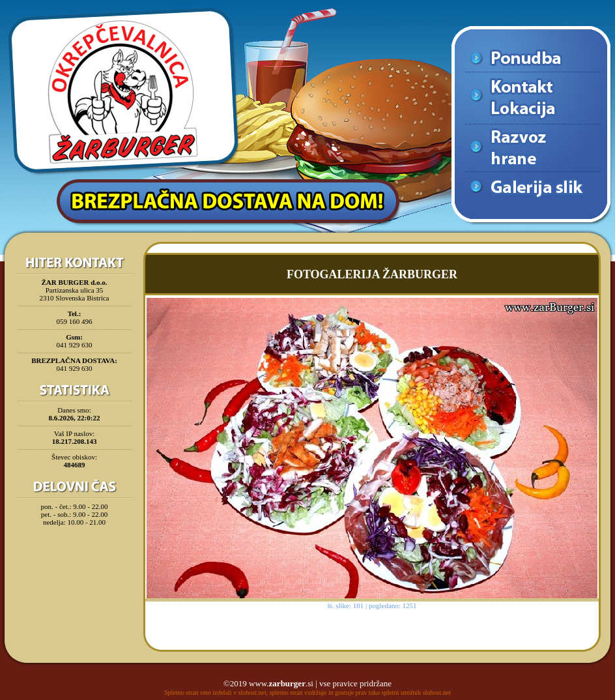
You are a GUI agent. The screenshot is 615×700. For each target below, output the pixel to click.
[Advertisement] (74, 563)
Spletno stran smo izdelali (198, 693)
